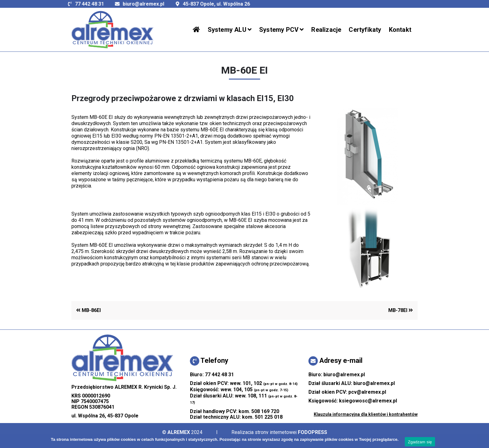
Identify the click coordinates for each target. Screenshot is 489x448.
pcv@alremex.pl (367, 392)
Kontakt (400, 30)
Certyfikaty (365, 30)
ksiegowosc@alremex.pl (368, 401)
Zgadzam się (420, 442)
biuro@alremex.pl (125, 4)
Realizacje (326, 30)
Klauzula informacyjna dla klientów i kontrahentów (366, 414)
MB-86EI (88, 310)
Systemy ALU (227, 30)
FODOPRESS (312, 432)
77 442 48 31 (71, 4)
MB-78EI (401, 310)
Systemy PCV (279, 30)
